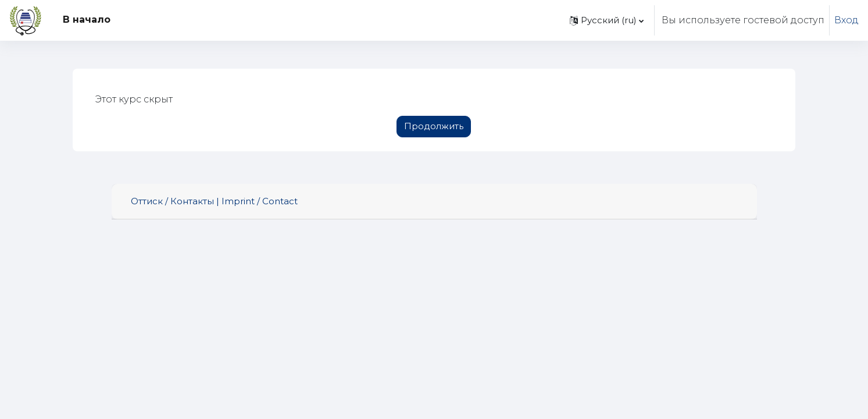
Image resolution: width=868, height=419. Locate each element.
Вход (846, 20)
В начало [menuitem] (87, 19)
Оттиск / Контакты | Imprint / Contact (214, 201)
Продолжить (434, 126)
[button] (607, 20)
